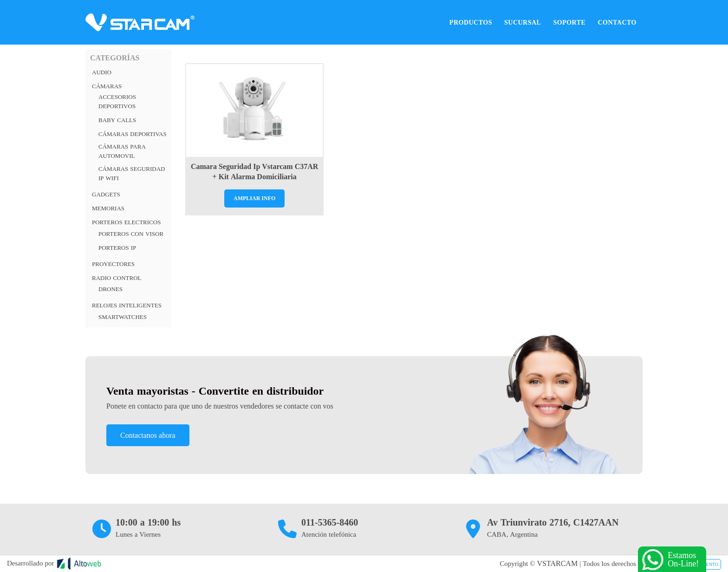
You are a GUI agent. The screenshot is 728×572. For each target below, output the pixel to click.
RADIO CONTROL (117, 278)
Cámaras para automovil (122, 151)
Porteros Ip (117, 248)
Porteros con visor (131, 234)
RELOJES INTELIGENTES (127, 305)
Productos (471, 22)
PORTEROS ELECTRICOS (126, 222)
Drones (110, 289)
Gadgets (106, 194)
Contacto (617, 22)
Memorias (108, 208)
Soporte (569, 22)
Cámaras (107, 86)
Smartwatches (123, 317)
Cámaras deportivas (133, 134)
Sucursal (523, 22)
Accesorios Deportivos (117, 101)
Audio (102, 72)
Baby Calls (117, 120)
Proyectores (113, 264)
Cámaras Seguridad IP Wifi (132, 173)
